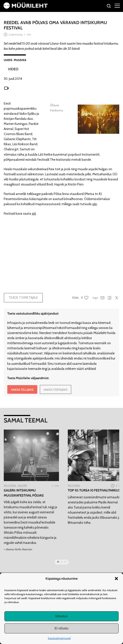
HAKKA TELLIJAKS (22, 390)
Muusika (20, 60)
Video (13, 69)
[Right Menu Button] (117, 6)
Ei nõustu (61, 628)
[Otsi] (109, 7)
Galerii (22, 486)
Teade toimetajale (23, 298)
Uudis (8, 60)
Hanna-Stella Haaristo (19, 549)
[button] (116, 579)
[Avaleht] (26, 8)
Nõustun (62, 616)
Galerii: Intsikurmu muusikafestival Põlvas (24, 493)
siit (34, 214)
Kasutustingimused (59, 638)
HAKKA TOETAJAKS (56, 390)
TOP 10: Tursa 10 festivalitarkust (95, 490)
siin (95, 204)
